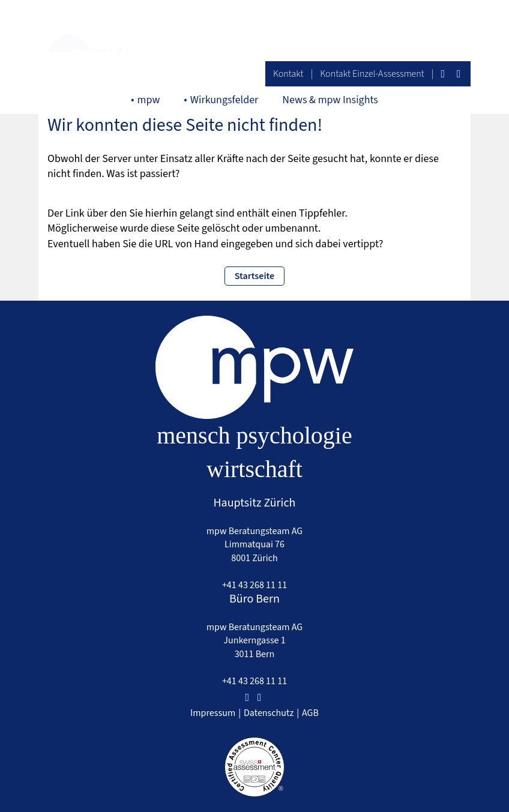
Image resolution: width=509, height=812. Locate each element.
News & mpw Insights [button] (330, 100)
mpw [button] (149, 100)
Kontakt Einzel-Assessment (372, 74)
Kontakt (288, 74)
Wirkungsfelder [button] (224, 100)
